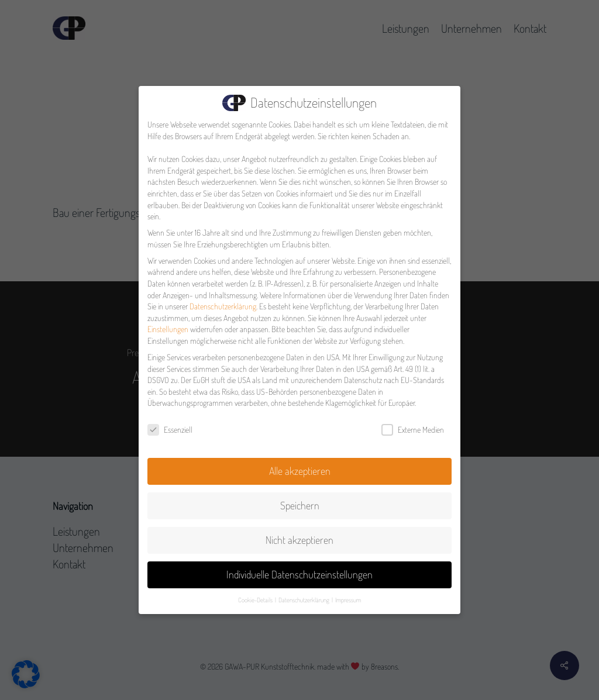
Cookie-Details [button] (256, 597)
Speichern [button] (300, 503)
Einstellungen (168, 327)
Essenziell (170, 428)
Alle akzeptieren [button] (300, 468)
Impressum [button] (348, 597)
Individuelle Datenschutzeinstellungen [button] (299, 572)
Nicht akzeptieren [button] (299, 537)
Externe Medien (413, 428)
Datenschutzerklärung (223, 304)
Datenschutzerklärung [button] (304, 597)
